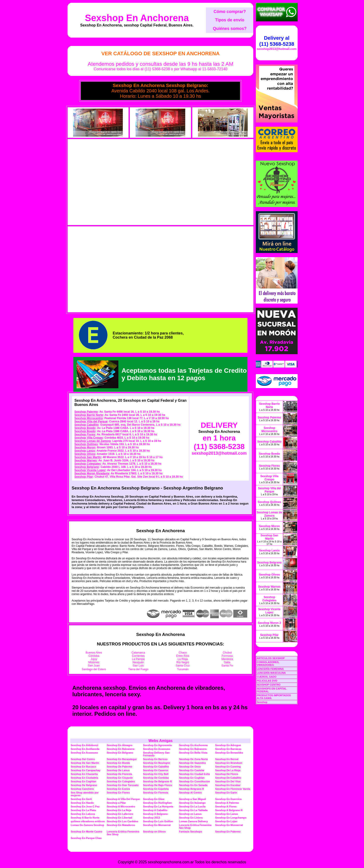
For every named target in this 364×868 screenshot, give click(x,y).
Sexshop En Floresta (156, 793)
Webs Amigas (160, 741)
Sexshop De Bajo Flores (158, 785)
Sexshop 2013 (151, 818)
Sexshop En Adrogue (228, 745)
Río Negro (183, 662)
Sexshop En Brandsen (229, 763)
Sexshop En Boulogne (157, 763)
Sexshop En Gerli (81, 799)
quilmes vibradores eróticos (88, 821)
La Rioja (183, 659)
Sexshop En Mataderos (121, 825)
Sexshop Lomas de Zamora (92, 441)
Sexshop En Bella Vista (193, 753)
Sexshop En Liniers (191, 818)
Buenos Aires (94, 653)
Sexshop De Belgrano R (158, 781)
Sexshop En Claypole (120, 778)
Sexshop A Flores (226, 806)
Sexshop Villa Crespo (89, 438)
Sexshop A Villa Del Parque (123, 799)
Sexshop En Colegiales (121, 781)
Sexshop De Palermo (119, 767)
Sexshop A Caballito (155, 810)
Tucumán (183, 669)
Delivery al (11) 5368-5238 (277, 41)
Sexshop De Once (190, 767)
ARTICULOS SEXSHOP (271, 658)
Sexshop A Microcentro (121, 806)
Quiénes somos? (230, 29)
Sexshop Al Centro (190, 793)
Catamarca (138, 653)
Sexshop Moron (85, 447)
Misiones (94, 662)
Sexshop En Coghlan (192, 778)
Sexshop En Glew (154, 799)
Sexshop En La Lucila (192, 806)
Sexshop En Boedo (118, 763)
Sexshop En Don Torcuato (123, 785)
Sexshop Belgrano (86, 467)
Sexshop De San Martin (85, 763)
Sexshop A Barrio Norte (85, 818)
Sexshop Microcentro (88, 418)
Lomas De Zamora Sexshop (87, 825)
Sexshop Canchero (82, 789)
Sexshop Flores (85, 434)
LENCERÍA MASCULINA (271, 673)
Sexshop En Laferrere (120, 814)
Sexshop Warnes (85, 460)
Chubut (227, 653)
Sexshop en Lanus (190, 814)
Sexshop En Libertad (119, 818)
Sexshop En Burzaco (83, 767)
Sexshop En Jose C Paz (85, 806)
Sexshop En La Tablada (193, 810)
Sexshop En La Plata (83, 810)
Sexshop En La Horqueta (158, 806)
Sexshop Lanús (85, 451)
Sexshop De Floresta (119, 774)
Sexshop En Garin (226, 793)
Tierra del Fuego (138, 669)
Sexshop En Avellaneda (85, 749)
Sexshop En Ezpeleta (156, 789)
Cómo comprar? (230, 12)
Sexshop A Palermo (227, 803)
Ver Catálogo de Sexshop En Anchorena (161, 53)
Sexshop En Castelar (192, 770)
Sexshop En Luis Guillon (158, 821)
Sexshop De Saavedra (192, 763)
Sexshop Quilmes (86, 444)
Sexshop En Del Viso (228, 781)
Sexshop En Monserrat (157, 825)
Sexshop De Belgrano (84, 785)
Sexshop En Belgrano (120, 753)
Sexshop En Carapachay (85, 770)
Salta (227, 662)
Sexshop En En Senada (193, 785)
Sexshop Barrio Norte (89, 415)
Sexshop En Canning (228, 767)
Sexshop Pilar (83, 477)
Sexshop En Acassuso (157, 749)
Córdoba (94, 656)
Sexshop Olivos (85, 454)
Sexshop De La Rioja (228, 770)
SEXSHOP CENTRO (269, 685)
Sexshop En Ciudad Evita (194, 774)
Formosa (227, 656)
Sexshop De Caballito (228, 778)
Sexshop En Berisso (155, 759)
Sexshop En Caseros (156, 770)
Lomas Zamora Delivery (193, 821)
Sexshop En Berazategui (122, 759)
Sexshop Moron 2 (269, 623)
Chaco (183, 653)
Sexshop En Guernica (228, 799)
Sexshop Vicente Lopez (90, 470)
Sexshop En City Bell (156, 774)
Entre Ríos (183, 656)
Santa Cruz (183, 666)
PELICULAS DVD (267, 681)
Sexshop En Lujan (226, 821)
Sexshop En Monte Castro (86, 832)
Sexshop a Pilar (116, 803)
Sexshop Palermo (86, 412)
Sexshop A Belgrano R (229, 810)
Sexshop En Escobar (228, 785)
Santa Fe (227, 666)
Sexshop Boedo (85, 428)
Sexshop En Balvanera (121, 749)
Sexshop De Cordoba (156, 778)
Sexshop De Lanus (118, 770)
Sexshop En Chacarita (84, 774)
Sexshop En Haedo (82, 803)
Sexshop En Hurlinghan (157, 803)
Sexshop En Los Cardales (122, 821)
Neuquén (138, 662)
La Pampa (138, 659)
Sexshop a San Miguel (192, 799)
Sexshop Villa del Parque (91, 421)
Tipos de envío (230, 20)
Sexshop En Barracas (228, 749)
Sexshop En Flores (118, 793)
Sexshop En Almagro (120, 745)
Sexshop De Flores (227, 774)
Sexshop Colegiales (87, 464)
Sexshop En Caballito (156, 767)
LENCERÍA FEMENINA (270, 669)
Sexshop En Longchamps (231, 818)
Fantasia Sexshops (191, 832)
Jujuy (94, 659)
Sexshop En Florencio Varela (233, 789)
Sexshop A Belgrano (155, 814)
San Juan (94, 666)
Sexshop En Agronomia (157, 745)
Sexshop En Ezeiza (118, 789)
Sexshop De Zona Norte (193, 759)
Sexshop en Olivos (154, 832)
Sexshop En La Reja (119, 810)
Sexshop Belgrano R (192, 789)
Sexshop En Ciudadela (84, 778)
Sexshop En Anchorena (137, 18)
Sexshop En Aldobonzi (84, 745)
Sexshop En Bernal (227, 759)
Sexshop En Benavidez (229, 753)
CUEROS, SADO (267, 677)
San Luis (138, 666)
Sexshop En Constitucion (194, 781)
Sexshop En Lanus (227, 814)
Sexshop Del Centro (83, 759)
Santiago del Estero (94, 669)
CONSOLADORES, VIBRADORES (268, 664)
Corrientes (138, 656)
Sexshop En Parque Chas (86, 838)
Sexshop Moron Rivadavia (92, 473)
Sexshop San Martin (88, 457)
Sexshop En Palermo (228, 832)
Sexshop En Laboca (83, 814)
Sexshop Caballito (86, 425)
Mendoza (227, 659)
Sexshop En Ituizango (192, 803)
